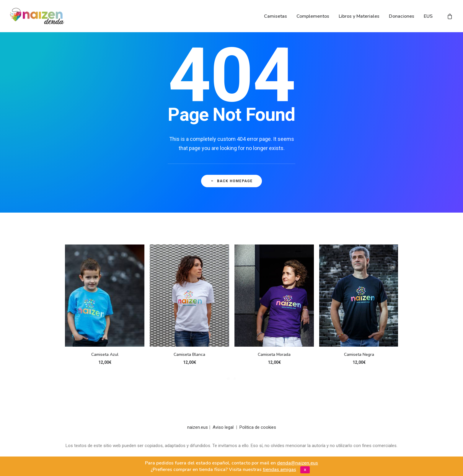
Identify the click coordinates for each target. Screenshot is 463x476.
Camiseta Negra (359, 354)
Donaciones (402, 16)
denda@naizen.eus (297, 463)
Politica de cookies (258, 427)
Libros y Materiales (359, 16)
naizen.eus (198, 427)
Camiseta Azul (105, 354)
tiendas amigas (279, 470)
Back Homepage (232, 181)
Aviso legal (223, 427)
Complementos (313, 16)
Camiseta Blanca (189, 354)
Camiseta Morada (274, 354)
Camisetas (275, 16)
